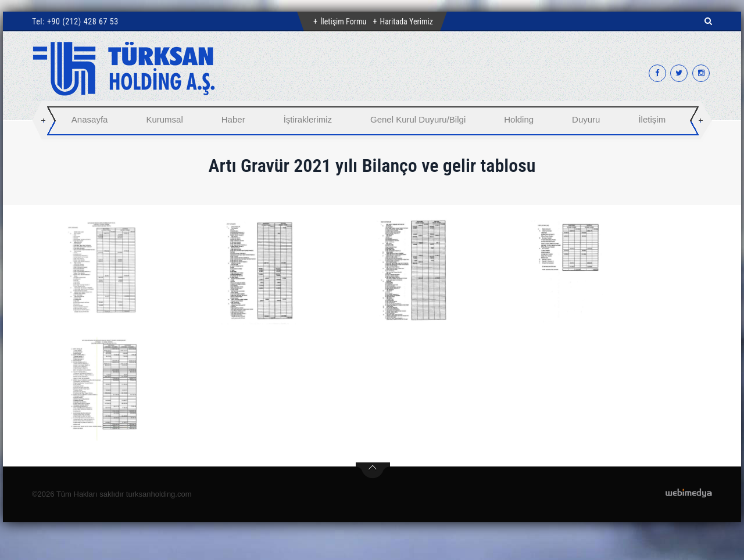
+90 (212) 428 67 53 (83, 21)
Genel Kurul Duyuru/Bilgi (418, 119)
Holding (519, 119)
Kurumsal (164, 119)
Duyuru (586, 119)
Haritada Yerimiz (406, 21)
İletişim (652, 119)
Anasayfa (90, 119)
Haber (233, 119)
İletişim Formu (343, 21)
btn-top (373, 471)
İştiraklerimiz (308, 119)
